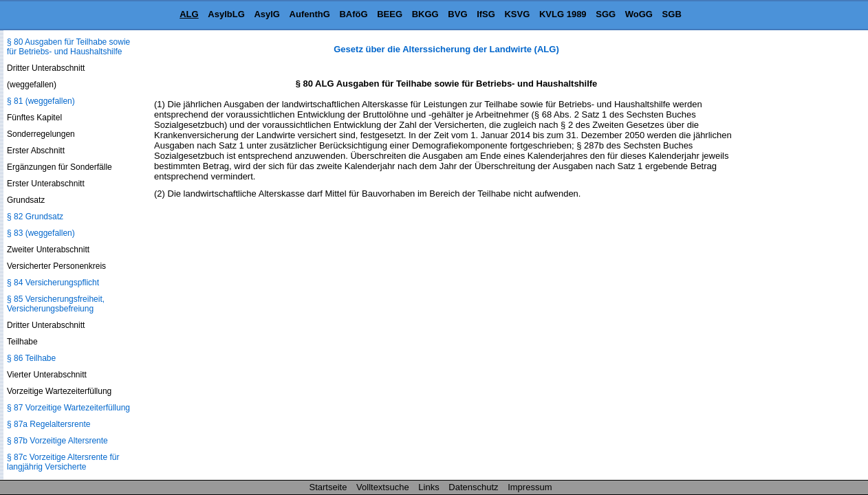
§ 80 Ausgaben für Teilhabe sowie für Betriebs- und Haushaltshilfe (68, 47)
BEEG (390, 14)
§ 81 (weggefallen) (41, 101)
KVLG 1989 (563, 14)
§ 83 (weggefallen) (41, 233)
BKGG (425, 14)
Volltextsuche (383, 487)
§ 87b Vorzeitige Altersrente (57, 441)
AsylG (267, 14)
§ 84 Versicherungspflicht (53, 283)
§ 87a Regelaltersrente (48, 424)
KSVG (517, 14)
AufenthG (310, 14)
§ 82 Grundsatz (35, 217)
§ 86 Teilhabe (31, 358)
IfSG (486, 14)
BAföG (353, 14)
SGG (606, 14)
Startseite (328, 487)
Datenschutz (473, 487)
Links (428, 487)
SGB (672, 14)
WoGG (639, 14)
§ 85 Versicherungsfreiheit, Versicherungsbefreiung (56, 304)
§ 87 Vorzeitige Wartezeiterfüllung (68, 408)
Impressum (530, 487)
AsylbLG (226, 14)
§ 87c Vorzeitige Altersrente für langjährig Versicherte (63, 462)
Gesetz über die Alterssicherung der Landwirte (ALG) (446, 49)
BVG (457, 14)
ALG (189, 14)
